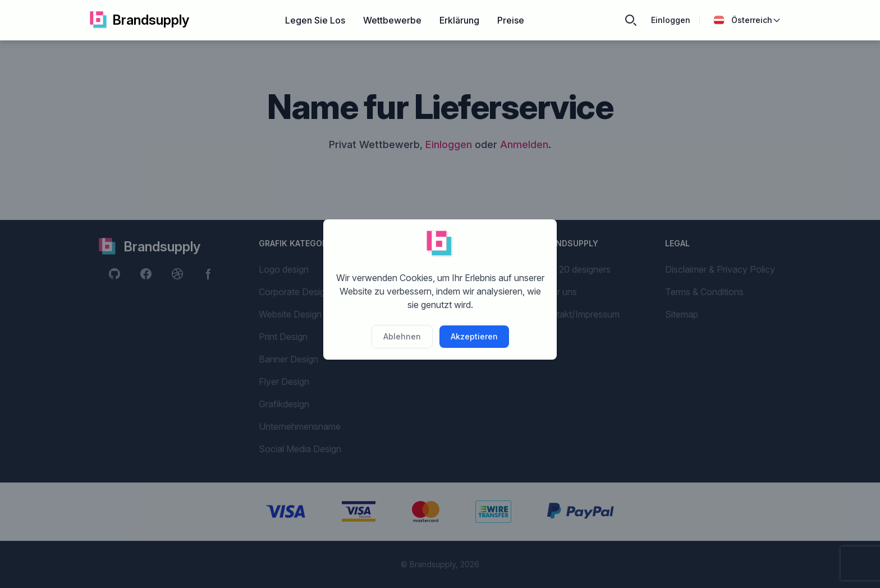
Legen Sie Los (315, 20)
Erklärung (459, 20)
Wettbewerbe (392, 20)
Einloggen (671, 20)
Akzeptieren (474, 336)
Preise (511, 20)
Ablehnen (402, 336)
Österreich (747, 20)
